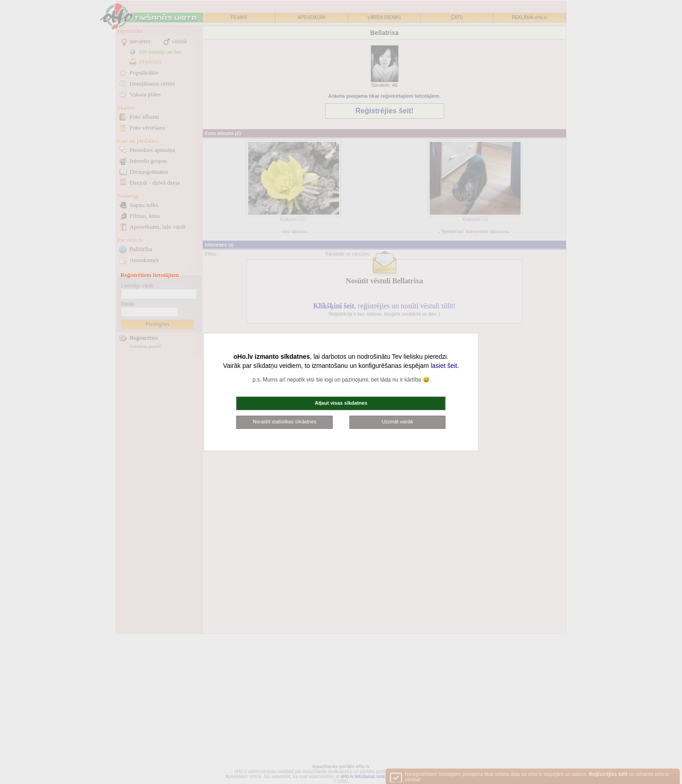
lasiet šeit (444, 366)
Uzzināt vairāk (398, 422)
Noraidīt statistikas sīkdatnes (285, 422)
